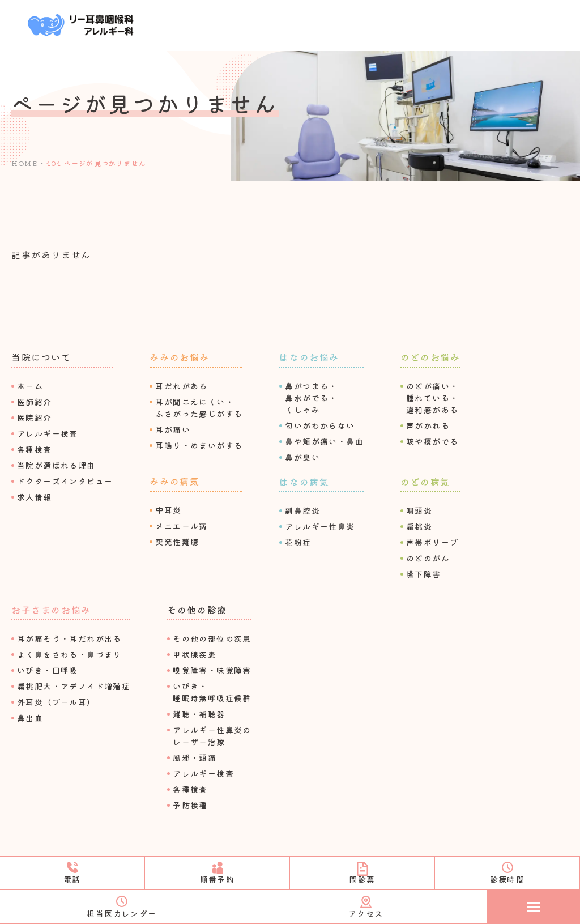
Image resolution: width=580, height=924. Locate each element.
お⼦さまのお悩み (51, 610)
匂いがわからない (320, 425)
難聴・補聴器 (199, 714)
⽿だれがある (181, 386)
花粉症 (298, 542)
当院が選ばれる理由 (56, 465)
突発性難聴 (177, 542)
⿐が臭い (302, 457)
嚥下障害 (424, 574)
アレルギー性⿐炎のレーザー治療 (212, 736)
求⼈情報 (35, 497)
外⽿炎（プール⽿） (56, 702)
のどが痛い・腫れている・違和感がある (432, 398)
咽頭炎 (419, 510)
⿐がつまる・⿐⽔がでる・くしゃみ (311, 398)
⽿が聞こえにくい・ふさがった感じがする (199, 408)
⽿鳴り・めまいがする (199, 445)
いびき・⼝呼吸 (48, 670)
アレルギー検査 (48, 433)
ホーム (30, 386)
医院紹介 (35, 418)
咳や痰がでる (432, 441)
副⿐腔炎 (302, 510)
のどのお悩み (430, 357)
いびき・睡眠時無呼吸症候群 (212, 692)
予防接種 (190, 805)
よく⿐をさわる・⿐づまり (69, 654)
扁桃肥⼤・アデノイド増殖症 (74, 686)
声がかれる (428, 425)
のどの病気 (425, 482)
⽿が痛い (173, 429)
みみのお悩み (180, 357)
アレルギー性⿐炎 (320, 526)
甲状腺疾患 (195, 654)
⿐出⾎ (30, 718)
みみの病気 (174, 481)
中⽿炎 (168, 510)
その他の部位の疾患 (212, 638)
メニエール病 (181, 526)
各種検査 (35, 449)
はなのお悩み (309, 357)
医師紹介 (35, 402)
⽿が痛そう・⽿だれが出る (69, 638)
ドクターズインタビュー (65, 481)
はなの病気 (304, 482)
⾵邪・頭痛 (195, 757)
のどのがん (428, 558)
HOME (24, 163)
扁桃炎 (419, 526)
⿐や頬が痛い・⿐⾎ (324, 441)
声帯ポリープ (432, 542)
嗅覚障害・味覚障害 (212, 670)
